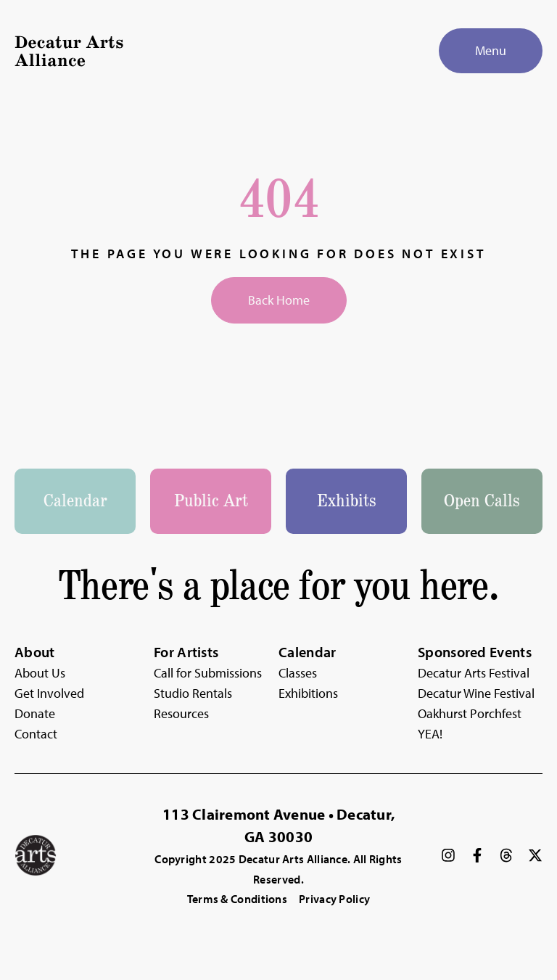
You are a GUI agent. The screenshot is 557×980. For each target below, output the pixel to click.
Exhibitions (308, 693)
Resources (181, 713)
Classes (298, 673)
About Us (40, 673)
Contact (36, 734)
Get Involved (49, 693)
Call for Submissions (208, 673)
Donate (35, 713)
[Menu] (491, 51)
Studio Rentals (193, 693)
